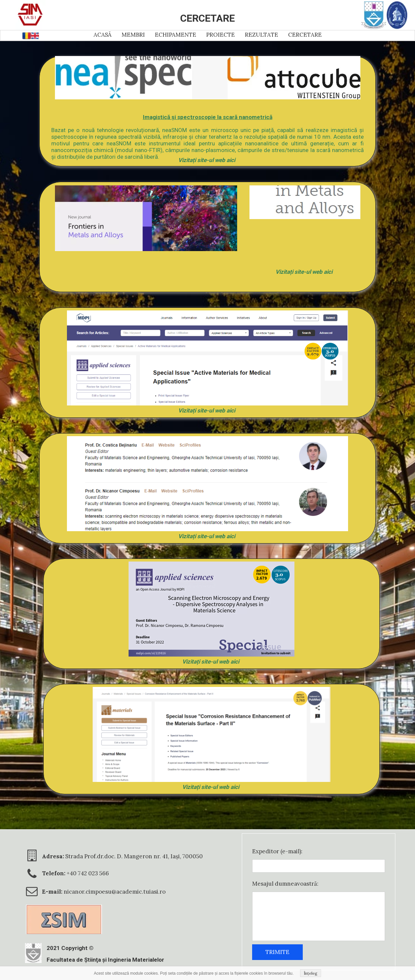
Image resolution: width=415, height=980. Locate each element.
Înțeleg (311, 973)
